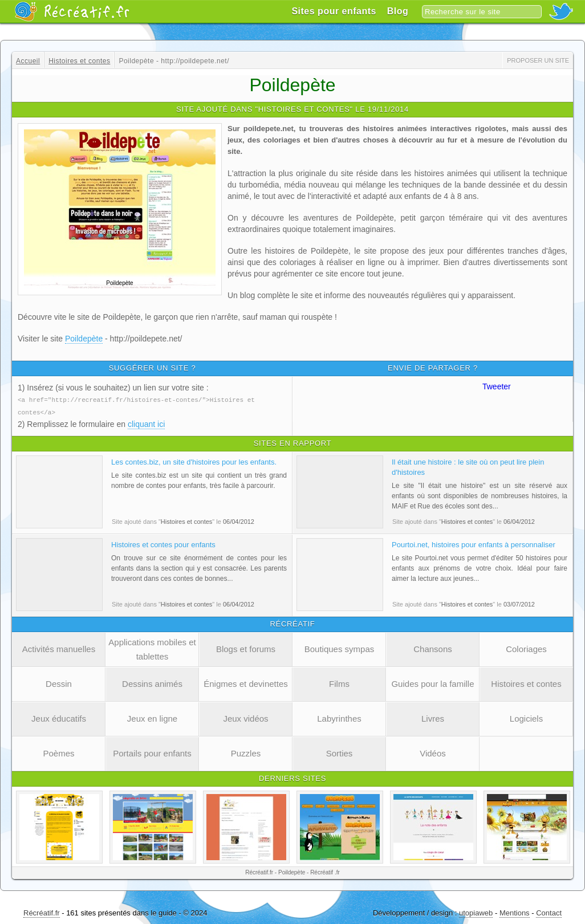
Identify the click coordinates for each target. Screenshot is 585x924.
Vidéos (433, 752)
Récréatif (72, 11)
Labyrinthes (339, 717)
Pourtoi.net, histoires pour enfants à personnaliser (474, 544)
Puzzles (246, 752)
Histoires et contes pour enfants (163, 544)
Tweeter (497, 386)
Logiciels (526, 717)
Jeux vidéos (245, 717)
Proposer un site (538, 60)
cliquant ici (146, 423)
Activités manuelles (59, 648)
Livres (433, 717)
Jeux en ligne (152, 717)
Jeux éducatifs (59, 717)
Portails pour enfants (152, 752)
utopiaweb (476, 912)
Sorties (340, 752)
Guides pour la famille (432, 683)
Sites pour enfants (334, 11)
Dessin (59, 683)
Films (339, 683)
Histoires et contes (526, 683)
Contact (549, 912)
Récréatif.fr (42, 912)
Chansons (433, 648)
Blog (398, 11)
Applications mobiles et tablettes (152, 648)
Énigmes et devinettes (246, 683)
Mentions (515, 912)
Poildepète (84, 339)
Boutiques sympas (340, 648)
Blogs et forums (246, 648)
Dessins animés (152, 683)
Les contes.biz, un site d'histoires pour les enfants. (194, 461)
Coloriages (526, 648)
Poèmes (58, 752)
